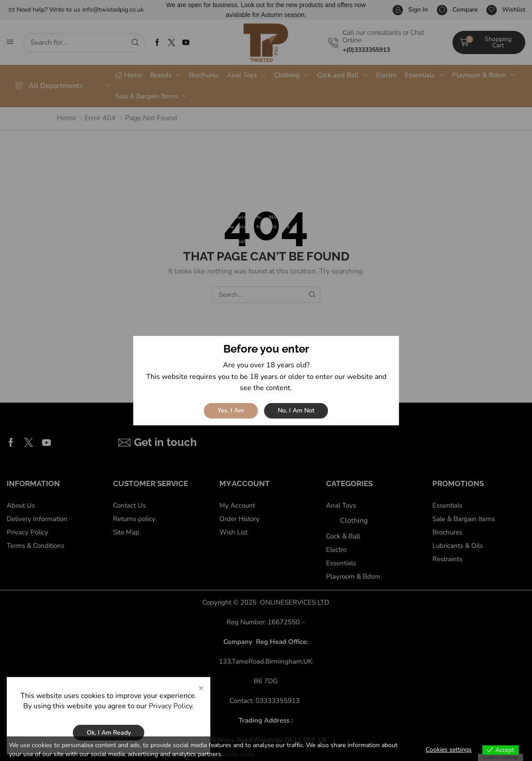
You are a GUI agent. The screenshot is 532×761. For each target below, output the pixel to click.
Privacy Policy (170, 706)
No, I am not (296, 410)
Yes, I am (231, 410)
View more (239, 754)
